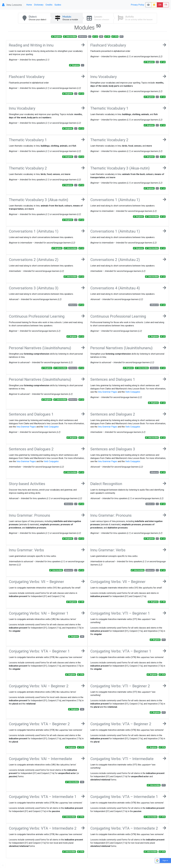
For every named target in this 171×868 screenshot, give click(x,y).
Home (29, 5)
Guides (58, 5)
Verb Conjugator (133, 392)
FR (166, 5)
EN (160, 5)
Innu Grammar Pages (108, 392)
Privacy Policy (137, 5)
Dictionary (39, 5)
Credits (49, 5)
